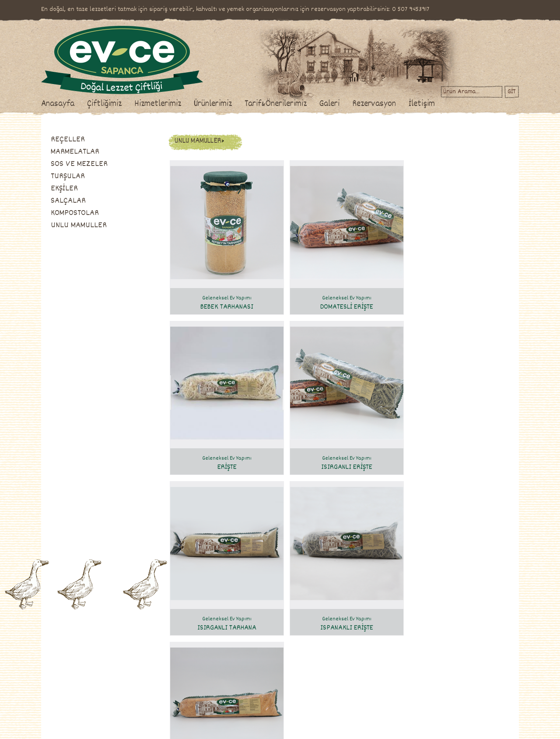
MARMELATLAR (104, 152)
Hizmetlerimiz (187, 104)
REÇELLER (97, 140)
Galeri (358, 104)
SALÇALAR (97, 201)
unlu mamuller (219, 707)
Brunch (131, 640)
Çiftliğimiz (133, 104)
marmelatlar (217, 649)
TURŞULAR (97, 176)
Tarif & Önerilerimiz (286, 624)
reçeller (212, 640)
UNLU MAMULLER (108, 225)
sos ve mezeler (219, 659)
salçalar (212, 688)
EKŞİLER (93, 189)
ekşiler (210, 678)
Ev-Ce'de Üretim (89, 649)
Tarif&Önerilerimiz (304, 104)
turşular (212, 669)
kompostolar (216, 697)
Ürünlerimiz (242, 104)
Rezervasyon (403, 104)
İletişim (451, 104)
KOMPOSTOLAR (104, 213)
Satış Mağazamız (89, 659)
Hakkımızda (83, 640)
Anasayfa (87, 104)
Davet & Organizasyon (149, 659)
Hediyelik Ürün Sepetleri (152, 688)
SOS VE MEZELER (108, 164)
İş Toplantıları (139, 669)
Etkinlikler (135, 678)
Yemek (131, 649)
